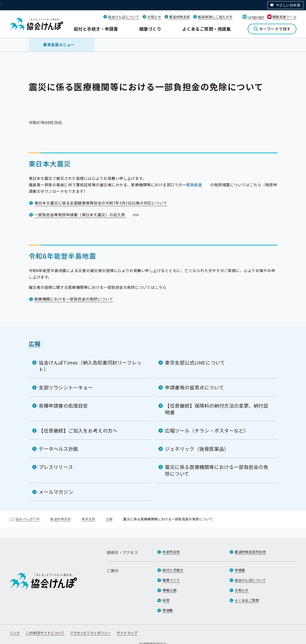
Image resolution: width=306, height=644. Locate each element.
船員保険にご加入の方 (215, 17)
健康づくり (150, 29)
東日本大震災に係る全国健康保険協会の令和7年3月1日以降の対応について (101, 203)
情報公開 (169, 590)
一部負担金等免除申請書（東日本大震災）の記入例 (87, 215)
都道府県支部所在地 (250, 552)
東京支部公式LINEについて (195, 362)
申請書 (240, 570)
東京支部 (88, 519)
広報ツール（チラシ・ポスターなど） (207, 430)
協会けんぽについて (124, 17)
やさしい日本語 (288, 5)
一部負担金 (192, 185)
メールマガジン (56, 492)
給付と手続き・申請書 (96, 29)
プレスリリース (56, 467)
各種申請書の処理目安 (63, 406)
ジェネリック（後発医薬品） (197, 449)
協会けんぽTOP (27, 519)
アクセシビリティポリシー (90, 633)
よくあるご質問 (247, 600)
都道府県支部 (180, 17)
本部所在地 (171, 552)
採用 (166, 600)
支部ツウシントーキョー (66, 387)
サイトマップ (127, 633)
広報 (35, 344)
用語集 (168, 610)
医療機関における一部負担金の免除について (74, 299)
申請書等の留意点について (194, 387)
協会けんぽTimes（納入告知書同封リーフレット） (90, 366)
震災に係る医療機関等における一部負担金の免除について (217, 470)
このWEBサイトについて (45, 633)
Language (256, 17)
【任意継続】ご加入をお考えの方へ (78, 430)
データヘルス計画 (58, 449)
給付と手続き (173, 570)
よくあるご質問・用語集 (206, 29)
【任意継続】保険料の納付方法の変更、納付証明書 (217, 409)
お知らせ (154, 17)
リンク (15, 633)
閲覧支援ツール (284, 17)
